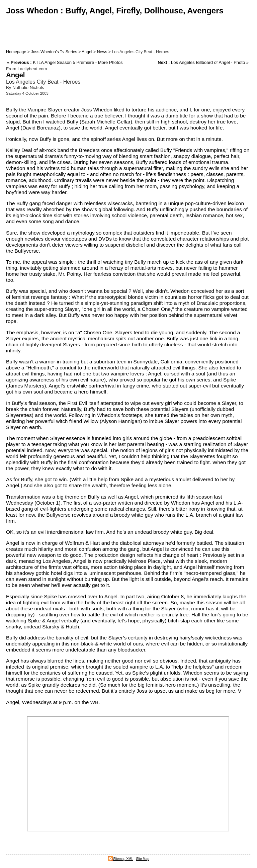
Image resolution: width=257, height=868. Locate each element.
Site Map (143, 859)
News (102, 52)
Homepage (16, 52)
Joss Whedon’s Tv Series (54, 52)
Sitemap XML (120, 859)
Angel (87, 52)
